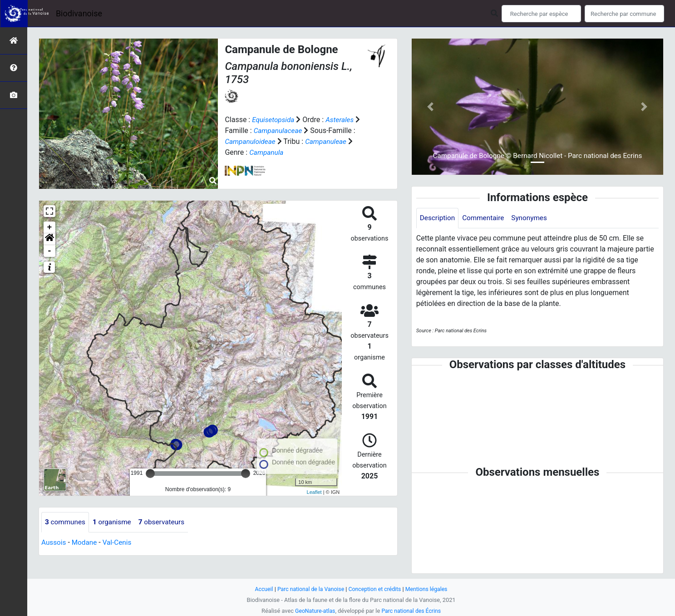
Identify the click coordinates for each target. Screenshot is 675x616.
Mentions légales (430, 589)
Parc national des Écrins (412, 611)
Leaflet (314, 492)
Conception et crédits (376, 589)
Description (438, 218)
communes (66, 522)
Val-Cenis (120, 543)
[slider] (150, 473)
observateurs (166, 522)
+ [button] (50, 227)
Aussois (54, 543)
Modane (86, 543)
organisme (115, 522)
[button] (49, 239)
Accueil (260, 589)
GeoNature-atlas (314, 611)
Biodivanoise (79, 13)
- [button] (50, 251)
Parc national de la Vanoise (309, 589)
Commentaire (486, 218)
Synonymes (533, 218)
